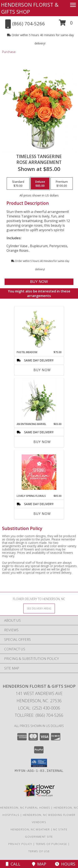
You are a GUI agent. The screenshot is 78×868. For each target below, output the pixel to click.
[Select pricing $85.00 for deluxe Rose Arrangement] (40, 184)
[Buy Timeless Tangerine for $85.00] (39, 282)
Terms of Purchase (51, 844)
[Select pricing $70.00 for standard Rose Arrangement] (18, 184)
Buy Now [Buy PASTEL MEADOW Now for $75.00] (42, 370)
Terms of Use (39, 851)
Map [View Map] (39, 864)
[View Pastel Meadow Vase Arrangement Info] (39, 328)
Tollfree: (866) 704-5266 (39, 715)
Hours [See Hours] (65, 864)
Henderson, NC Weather (30, 829)
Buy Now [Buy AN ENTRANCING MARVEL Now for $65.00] (42, 442)
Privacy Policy (20, 844)
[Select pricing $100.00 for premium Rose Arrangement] (62, 184)
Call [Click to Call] (13, 864)
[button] (66, 24)
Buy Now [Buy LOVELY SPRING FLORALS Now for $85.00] (42, 514)
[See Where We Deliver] (39, 608)
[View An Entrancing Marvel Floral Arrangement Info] (39, 400)
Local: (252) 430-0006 (39, 708)
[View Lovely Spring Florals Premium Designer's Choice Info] (39, 472)
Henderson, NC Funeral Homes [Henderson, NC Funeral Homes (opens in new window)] (25, 808)
